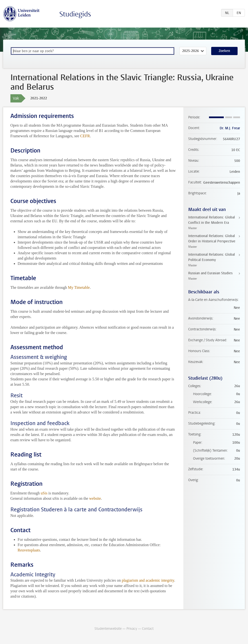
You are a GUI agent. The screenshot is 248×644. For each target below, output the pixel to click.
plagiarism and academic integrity (148, 580)
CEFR (85, 136)
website (95, 498)
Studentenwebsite (108, 629)
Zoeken (224, 51)
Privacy (132, 629)
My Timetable (79, 287)
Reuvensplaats (29, 550)
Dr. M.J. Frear (230, 128)
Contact (148, 629)
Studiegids (75, 14)
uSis (44, 493)
